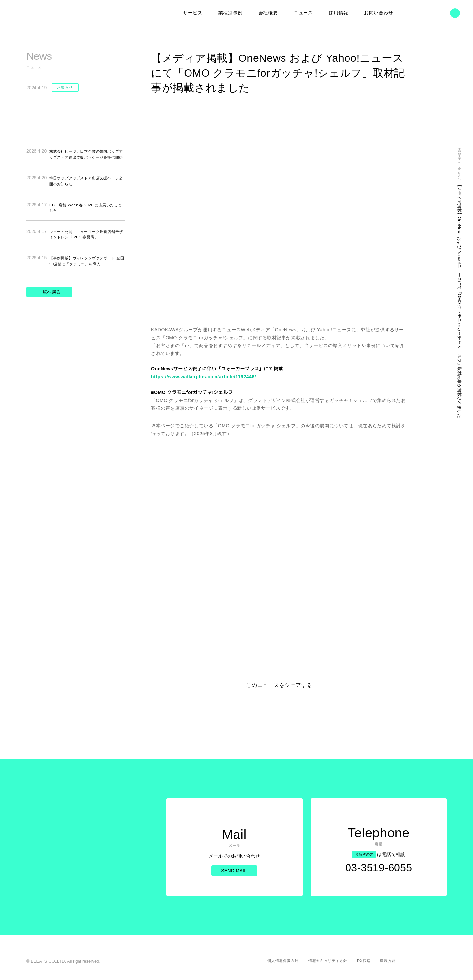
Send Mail (233, 875)
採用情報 (338, 13)
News (444, 172)
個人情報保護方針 (284, 961)
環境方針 (388, 961)
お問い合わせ (379, 13)
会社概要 (268, 13)
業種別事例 (231, 13)
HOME (444, 154)
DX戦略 (364, 961)
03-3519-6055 (379, 874)
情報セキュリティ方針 (328, 961)
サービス (193, 13)
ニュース (303, 13)
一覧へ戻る (49, 291)
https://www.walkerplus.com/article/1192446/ (207, 377)
